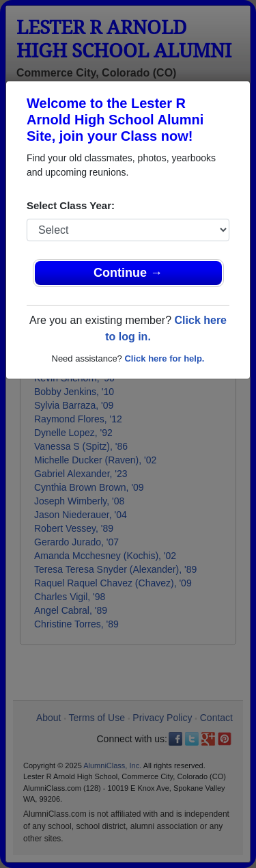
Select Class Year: (71, 205)
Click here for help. (164, 358)
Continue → (128, 273)
